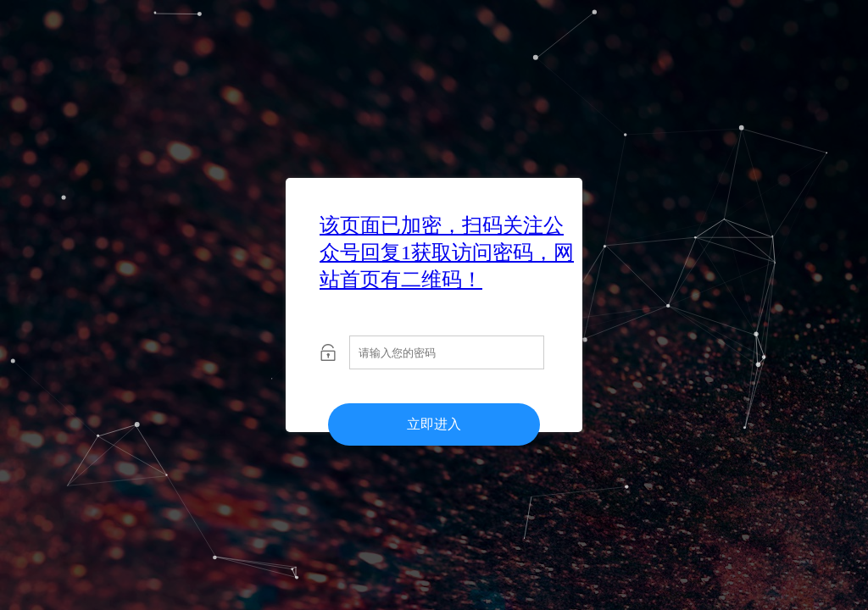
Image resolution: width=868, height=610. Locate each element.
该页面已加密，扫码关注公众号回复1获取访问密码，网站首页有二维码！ (447, 252)
